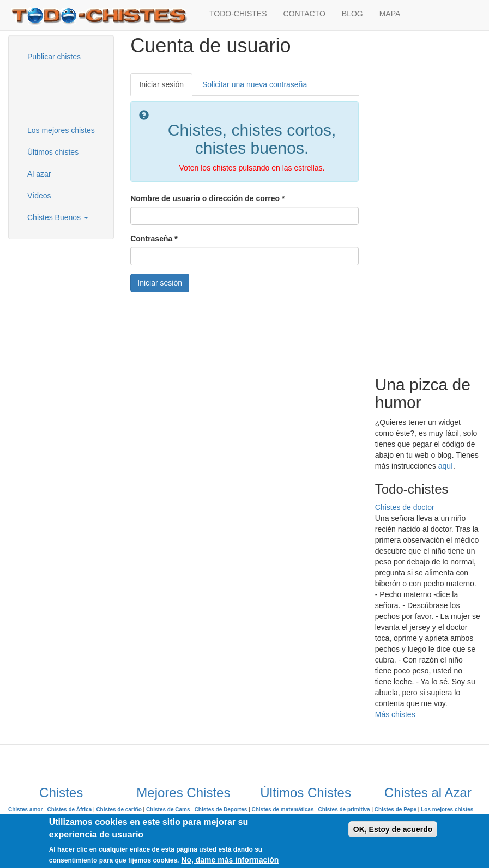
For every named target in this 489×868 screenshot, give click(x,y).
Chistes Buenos (58, 217)
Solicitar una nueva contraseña (255, 84)
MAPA (390, 14)
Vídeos (39, 196)
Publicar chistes (54, 57)
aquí (446, 466)
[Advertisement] (74, 92)
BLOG (352, 14)
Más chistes (395, 714)
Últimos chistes (53, 152)
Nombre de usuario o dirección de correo (207, 198)
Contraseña (154, 239)
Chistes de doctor (405, 507)
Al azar (39, 174)
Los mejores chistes (61, 130)
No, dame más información (230, 860)
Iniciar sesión (166, 87)
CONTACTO (304, 14)
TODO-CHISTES (238, 14)
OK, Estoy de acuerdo (393, 829)
